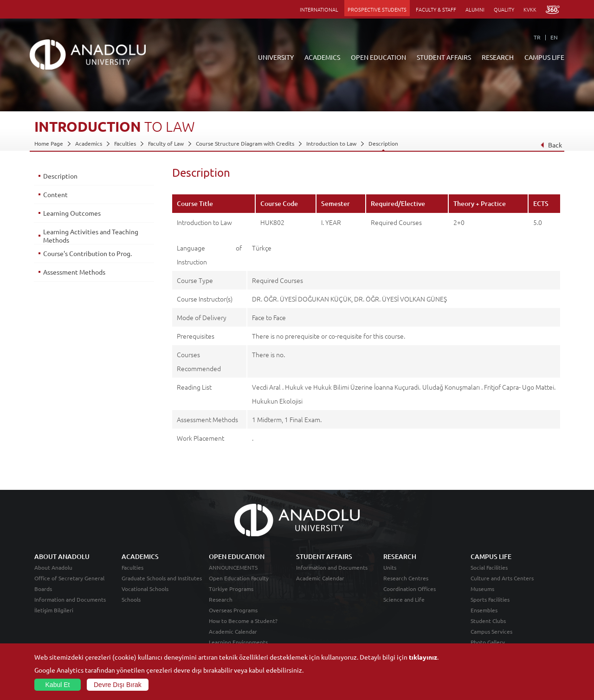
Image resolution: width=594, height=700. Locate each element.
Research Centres (406, 578)
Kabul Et (58, 685)
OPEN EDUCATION (378, 57)
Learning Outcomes (72, 213)
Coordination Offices (410, 589)
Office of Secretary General (69, 578)
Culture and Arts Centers (502, 578)
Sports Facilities (490, 599)
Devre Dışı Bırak (118, 685)
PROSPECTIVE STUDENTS (377, 9)
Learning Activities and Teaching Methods (91, 236)
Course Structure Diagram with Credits (245, 143)
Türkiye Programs (231, 589)
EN (554, 37)
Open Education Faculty (239, 578)
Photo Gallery (488, 642)
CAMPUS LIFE (544, 57)
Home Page (49, 143)
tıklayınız (423, 657)
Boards (43, 589)
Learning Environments (238, 642)
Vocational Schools (145, 589)
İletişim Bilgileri (54, 610)
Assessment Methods (74, 272)
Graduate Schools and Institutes (162, 578)
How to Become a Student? (243, 621)
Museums (482, 589)
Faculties (125, 143)
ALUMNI (475, 9)
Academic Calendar (233, 631)
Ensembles (484, 610)
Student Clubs (488, 621)
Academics (89, 143)
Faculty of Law (166, 143)
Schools (131, 599)
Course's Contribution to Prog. (87, 253)
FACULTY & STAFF (436, 9)
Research (221, 599)
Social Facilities (489, 567)
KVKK (530, 9)
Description (383, 143)
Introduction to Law (331, 143)
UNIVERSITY (276, 57)
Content (55, 194)
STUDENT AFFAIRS (444, 57)
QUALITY (504, 9)
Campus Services (491, 631)
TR (537, 37)
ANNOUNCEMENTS (233, 567)
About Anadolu (53, 567)
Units (390, 567)
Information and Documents (70, 599)
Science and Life (404, 599)
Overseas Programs (233, 610)
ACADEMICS (322, 57)
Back (551, 145)
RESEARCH (498, 57)
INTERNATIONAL (319, 9)
